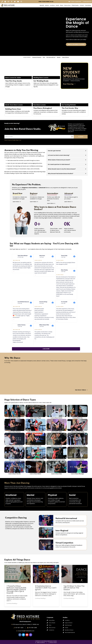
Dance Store (67, 5)
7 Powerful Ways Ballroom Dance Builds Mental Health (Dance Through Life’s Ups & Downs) (16, 590)
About (62, 5)
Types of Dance (65, 57)
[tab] (67, 151)
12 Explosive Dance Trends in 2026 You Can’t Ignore (46, 588)
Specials (42, 5)
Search (81, 137)
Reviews (59, 57)
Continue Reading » (12, 603)
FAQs (44, 57)
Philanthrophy (75, 5)
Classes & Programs (37, 57)
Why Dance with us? (51, 57)
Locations (52, 5)
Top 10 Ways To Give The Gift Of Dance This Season (74, 588)
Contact (82, 5)
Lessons (47, 5)
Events (57, 5)
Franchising (88, 5)
